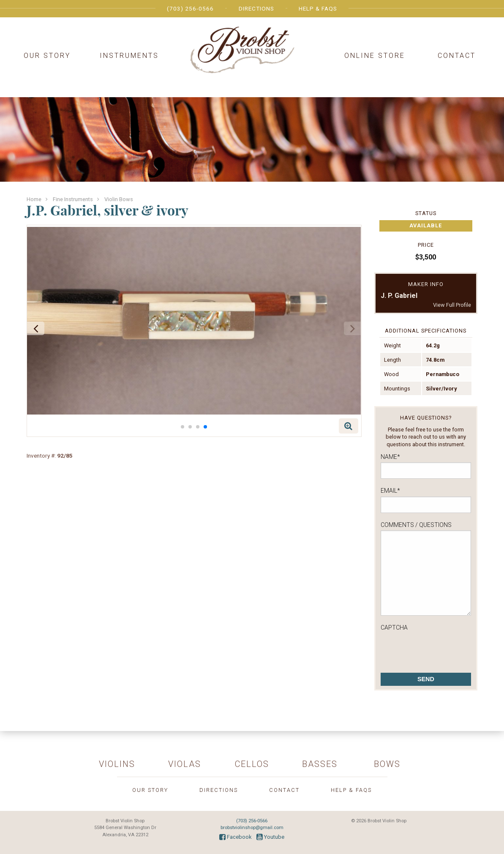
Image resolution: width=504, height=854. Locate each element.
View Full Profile (452, 305)
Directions (256, 8)
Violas (185, 764)
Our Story (47, 56)
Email (390, 491)
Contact (457, 56)
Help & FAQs (318, 8)
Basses (320, 764)
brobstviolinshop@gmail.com (252, 828)
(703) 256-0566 (190, 8)
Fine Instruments (73, 199)
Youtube (270, 837)
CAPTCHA (394, 628)
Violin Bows (119, 199)
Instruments (129, 56)
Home (34, 199)
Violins (117, 764)
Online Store (375, 56)
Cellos (252, 764)
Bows (387, 764)
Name (390, 457)
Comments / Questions (416, 525)
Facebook (235, 837)
